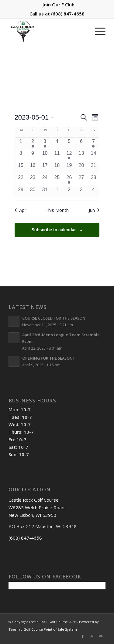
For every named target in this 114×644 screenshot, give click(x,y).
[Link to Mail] (101, 636)
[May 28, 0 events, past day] (93, 180)
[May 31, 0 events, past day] (45, 192)
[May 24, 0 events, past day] (45, 180)
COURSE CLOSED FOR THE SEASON (54, 318)
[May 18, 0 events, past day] (57, 168)
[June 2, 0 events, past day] (69, 192)
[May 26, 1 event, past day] (69, 180)
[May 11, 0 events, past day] (57, 156)
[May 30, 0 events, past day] (33, 192)
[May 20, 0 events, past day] (81, 168)
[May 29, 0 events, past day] (21, 192)
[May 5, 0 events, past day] (69, 144)
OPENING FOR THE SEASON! (48, 358)
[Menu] (97, 31)
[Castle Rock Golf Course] (47, 31)
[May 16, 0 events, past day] (33, 168)
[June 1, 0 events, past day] (57, 192)
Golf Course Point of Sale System (50, 629)
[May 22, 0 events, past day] (21, 180)
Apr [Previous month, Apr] (21, 210)
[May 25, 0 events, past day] (57, 180)
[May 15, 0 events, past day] (21, 168)
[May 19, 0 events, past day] (69, 168)
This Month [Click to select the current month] (57, 210)
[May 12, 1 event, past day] (69, 156)
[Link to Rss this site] (92, 636)
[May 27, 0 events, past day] (81, 180)
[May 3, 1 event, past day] (45, 144)
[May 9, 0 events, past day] (33, 156)
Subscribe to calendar (54, 230)
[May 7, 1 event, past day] (93, 144)
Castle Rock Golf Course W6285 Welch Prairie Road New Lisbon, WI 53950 (36, 507)
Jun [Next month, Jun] (94, 210)
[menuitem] (59, 5)
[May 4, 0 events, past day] (57, 144)
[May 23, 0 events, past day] (33, 180)
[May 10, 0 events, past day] (45, 156)
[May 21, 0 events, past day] (93, 168)
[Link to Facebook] (83, 636)
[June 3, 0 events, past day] (81, 192)
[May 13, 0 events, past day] (81, 156)
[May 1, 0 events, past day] (21, 144)
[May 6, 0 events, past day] (81, 144)
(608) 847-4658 (68, 14)
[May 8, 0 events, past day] (21, 156)
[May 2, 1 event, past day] (33, 144)
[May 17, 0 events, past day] (45, 168)
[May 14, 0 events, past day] (93, 156)
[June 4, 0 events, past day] (93, 192)
